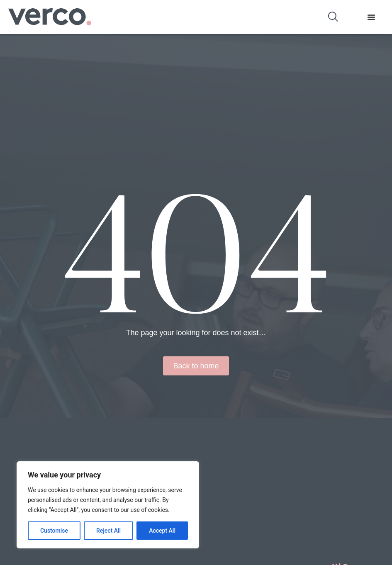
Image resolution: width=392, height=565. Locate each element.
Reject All (108, 531)
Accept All (162, 531)
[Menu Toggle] (371, 17)
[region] (108, 505)
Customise (54, 531)
